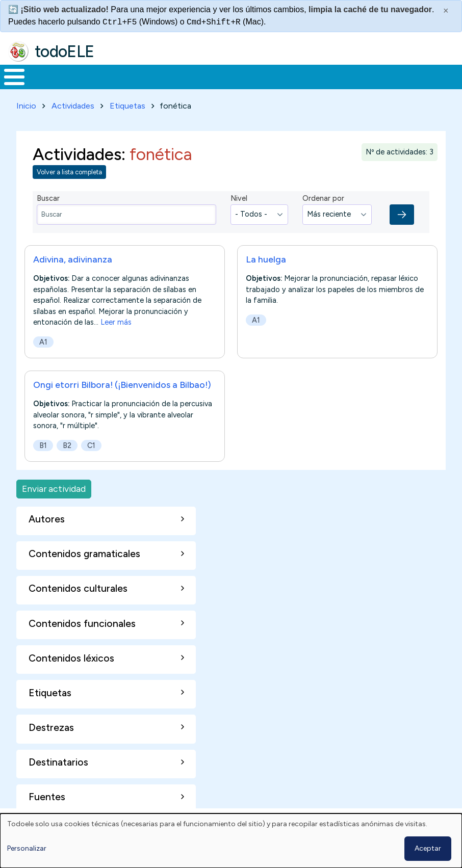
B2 (67, 443)
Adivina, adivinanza (73, 257)
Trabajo (176, 76)
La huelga (266, 257)
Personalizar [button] (27, 848)
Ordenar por (323, 197)
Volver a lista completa (69, 170)
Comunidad (365, 76)
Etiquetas (127, 104)
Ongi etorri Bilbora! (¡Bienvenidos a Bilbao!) (122, 383)
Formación (115, 76)
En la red (233, 76)
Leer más (116, 320)
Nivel (239, 197)
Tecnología (297, 76)
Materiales (49, 76)
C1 (91, 443)
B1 (43, 443)
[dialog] (231, 841)
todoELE (65, 51)
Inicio (9, 76)
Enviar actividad (54, 487)
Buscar (411, 76)
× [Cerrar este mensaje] (446, 11)
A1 (43, 340)
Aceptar (428, 848)
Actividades (73, 104)
